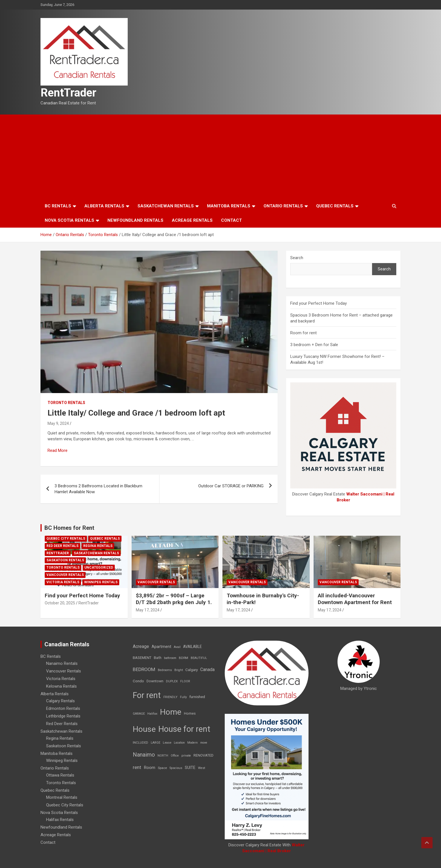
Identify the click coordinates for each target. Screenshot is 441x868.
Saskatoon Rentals (65, 560)
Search (297, 258)
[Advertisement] (220, 157)
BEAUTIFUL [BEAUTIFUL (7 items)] (199, 658)
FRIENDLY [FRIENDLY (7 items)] (170, 697)
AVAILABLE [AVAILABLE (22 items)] (192, 647)
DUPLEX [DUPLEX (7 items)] (172, 681)
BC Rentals (58, 206)
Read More (58, 450)
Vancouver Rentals (65, 575)
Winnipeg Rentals (101, 582)
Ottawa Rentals (60, 775)
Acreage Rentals (192, 220)
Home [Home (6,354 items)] (171, 712)
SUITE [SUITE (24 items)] (190, 768)
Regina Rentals (98, 546)
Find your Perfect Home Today (319, 303)
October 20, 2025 (60, 603)
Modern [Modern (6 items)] (193, 743)
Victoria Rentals (63, 582)
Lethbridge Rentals (63, 716)
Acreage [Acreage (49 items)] (141, 646)
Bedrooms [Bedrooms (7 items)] (165, 670)
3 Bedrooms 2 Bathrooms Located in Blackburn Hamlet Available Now (98, 489)
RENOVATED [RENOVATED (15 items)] (203, 755)
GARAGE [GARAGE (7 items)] (139, 714)
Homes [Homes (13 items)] (190, 713)
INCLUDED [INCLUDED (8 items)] (140, 743)
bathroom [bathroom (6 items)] (170, 658)
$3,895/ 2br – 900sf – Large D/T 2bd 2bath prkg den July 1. (174, 599)
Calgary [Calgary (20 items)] (192, 670)
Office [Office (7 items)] (175, 756)
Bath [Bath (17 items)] (158, 658)
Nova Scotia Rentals (69, 220)
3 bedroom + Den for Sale (314, 345)
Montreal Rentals (62, 797)
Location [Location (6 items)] (179, 743)
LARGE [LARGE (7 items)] (156, 743)
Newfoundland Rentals (135, 220)
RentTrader (68, 93)
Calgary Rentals (60, 701)
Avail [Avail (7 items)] (177, 647)
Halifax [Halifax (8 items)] (152, 714)
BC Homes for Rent (69, 528)
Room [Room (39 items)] (149, 768)
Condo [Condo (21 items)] (138, 681)
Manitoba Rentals (229, 206)
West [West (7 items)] (202, 768)
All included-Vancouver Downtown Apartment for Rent (355, 599)
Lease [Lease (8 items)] (167, 743)
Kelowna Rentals (61, 686)
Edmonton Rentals (63, 708)
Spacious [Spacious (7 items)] (176, 768)
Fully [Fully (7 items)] (183, 697)
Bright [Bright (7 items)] (179, 670)
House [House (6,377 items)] (144, 729)
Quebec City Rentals (66, 539)
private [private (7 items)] (186, 756)
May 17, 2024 (148, 610)
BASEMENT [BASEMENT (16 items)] (142, 658)
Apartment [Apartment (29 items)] (161, 647)
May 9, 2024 (58, 423)
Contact (231, 220)
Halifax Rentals (60, 820)
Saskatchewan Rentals (166, 206)
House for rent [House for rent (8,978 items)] (184, 729)
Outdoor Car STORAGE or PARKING (231, 486)
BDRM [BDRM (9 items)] (184, 658)
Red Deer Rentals (62, 546)
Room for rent (303, 333)
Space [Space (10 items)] (162, 768)
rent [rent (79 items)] (137, 767)
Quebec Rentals (335, 206)
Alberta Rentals (104, 206)
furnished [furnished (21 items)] (197, 697)
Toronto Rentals (66, 403)
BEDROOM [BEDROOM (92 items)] (144, 669)
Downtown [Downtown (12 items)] (155, 681)
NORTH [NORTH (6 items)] (163, 756)
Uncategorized (99, 568)
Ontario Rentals (283, 206)
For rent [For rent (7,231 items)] (147, 695)
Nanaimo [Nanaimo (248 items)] (144, 755)
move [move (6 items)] (204, 743)
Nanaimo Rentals (62, 663)
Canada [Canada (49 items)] (207, 669)
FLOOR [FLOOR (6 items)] (185, 681)
